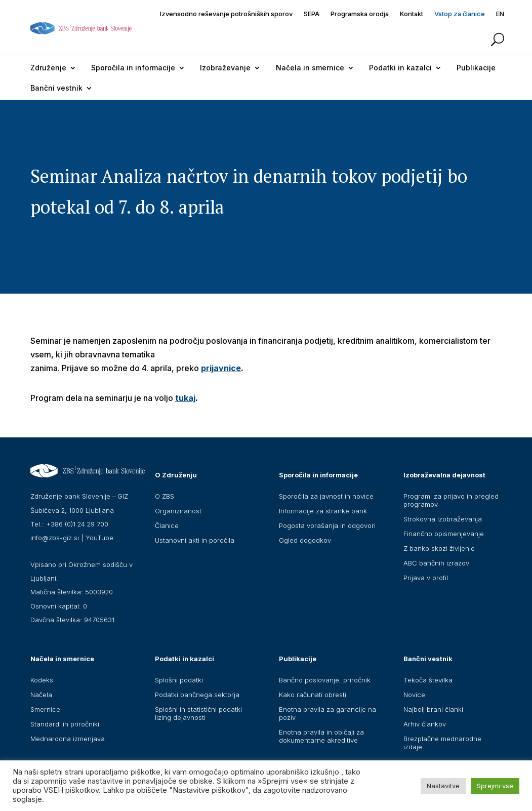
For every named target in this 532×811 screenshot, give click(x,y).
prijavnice (221, 368)
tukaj (185, 398)
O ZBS (165, 496)
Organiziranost (178, 511)
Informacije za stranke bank (323, 511)
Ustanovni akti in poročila (195, 540)
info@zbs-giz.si (55, 538)
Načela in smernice (310, 68)
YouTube (99, 538)
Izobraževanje (225, 68)
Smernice (45, 709)
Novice (414, 695)
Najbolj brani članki (433, 709)
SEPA (312, 14)
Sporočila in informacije (133, 68)
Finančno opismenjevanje (444, 534)
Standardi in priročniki (65, 724)
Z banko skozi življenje (439, 548)
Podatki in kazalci (400, 68)
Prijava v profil (426, 578)
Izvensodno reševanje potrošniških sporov (226, 14)
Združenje (48, 68)
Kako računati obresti (313, 695)
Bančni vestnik (56, 88)
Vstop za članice (460, 14)
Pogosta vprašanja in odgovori (327, 525)
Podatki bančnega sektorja (197, 695)
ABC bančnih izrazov (436, 563)
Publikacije (476, 68)
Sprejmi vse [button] (495, 786)
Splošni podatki (179, 680)
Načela (41, 695)
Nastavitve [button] (443, 786)
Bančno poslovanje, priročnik (325, 680)
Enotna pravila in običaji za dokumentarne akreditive (321, 736)
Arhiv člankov (425, 724)
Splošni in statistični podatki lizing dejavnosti (198, 713)
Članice (167, 525)
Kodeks (42, 680)
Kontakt (412, 14)
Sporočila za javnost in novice (326, 496)
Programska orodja (360, 14)
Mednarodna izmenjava (68, 739)
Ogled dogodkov (305, 540)
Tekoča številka (428, 680)
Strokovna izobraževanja (443, 519)
